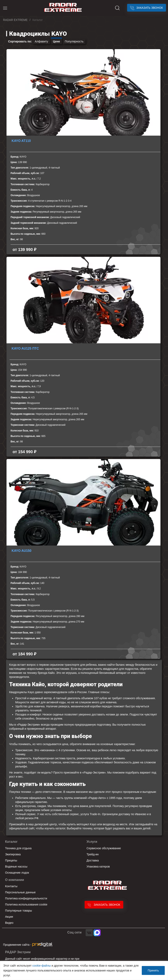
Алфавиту (41, 41)
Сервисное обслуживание (104, 848)
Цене (56, 41)
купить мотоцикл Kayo (82, 824)
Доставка (93, 860)
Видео (9, 923)
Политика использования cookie (26, 904)
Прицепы (11, 860)
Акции (9, 917)
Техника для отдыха (18, 848)
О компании (15, 880)
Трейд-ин (93, 854)
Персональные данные (20, 892)
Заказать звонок (147, 8)
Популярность (74, 41)
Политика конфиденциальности (26, 898)
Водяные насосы (16, 867)
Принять (153, 970)
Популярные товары (19, 911)
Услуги (92, 842)
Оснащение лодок (17, 873)
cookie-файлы (42, 966)
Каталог (11, 842)
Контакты (11, 886)
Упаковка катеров (98, 867)
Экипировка (13, 854)
